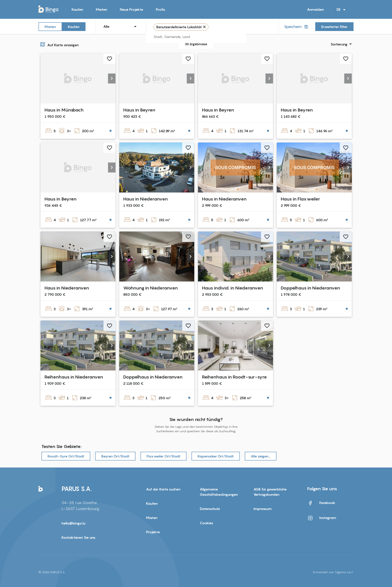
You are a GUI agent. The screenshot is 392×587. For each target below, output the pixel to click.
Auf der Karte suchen (163, 489)
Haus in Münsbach (64, 110)
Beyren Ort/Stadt (115, 456)
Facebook (321, 503)
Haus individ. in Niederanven (232, 288)
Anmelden (315, 9)
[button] (112, 78)
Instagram (322, 518)
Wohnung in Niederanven (150, 288)
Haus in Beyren (139, 110)
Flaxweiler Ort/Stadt (163, 456)
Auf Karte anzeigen (59, 44)
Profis (160, 9)
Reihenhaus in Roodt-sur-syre (234, 377)
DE (342, 10)
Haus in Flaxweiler (300, 199)
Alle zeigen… (261, 456)
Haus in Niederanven (145, 199)
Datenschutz (210, 509)
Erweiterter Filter (334, 27)
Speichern (297, 27)
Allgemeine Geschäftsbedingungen (219, 492)
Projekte (153, 532)
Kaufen (77, 9)
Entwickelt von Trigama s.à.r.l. (333, 572)
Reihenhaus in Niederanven (74, 377)
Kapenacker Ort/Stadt (216, 456)
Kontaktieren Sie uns (78, 537)
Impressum (263, 509)
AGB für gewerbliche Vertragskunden (270, 492)
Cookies (206, 523)
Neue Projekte (131, 9)
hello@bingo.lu (73, 523)
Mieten (101, 9)
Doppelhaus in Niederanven (310, 288)
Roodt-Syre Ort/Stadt (66, 456)
